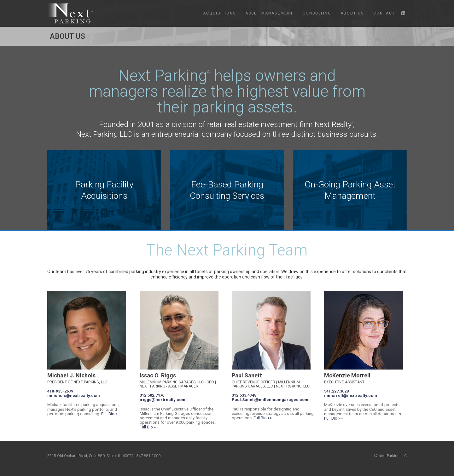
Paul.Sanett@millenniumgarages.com (270, 400)
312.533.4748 (244, 395)
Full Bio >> (263, 418)
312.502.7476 (152, 395)
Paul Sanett (247, 375)
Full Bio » (109, 414)
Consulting (317, 13)
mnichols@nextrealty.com (74, 396)
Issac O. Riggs (158, 375)
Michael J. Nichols (71, 375)
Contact (384, 13)
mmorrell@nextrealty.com (351, 396)
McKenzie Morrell (347, 375)
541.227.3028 (336, 391)
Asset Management (269, 13)
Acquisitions (219, 13)
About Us (352, 13)
